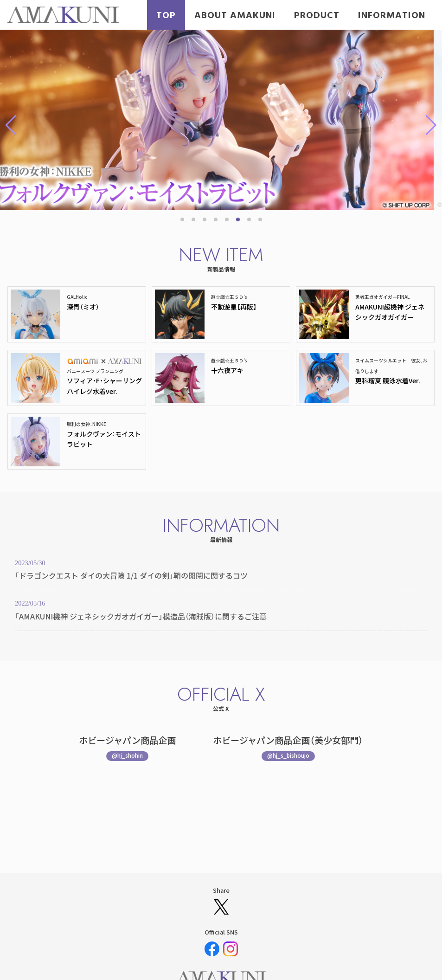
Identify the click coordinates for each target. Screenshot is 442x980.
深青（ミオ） (83, 307)
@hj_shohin (127, 755)
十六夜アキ (227, 370)
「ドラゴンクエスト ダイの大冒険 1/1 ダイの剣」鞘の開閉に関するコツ (131, 575)
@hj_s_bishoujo (288, 755)
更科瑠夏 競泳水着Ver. (388, 380)
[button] (182, 219)
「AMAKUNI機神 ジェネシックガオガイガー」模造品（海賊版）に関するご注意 (141, 616)
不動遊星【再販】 (234, 307)
